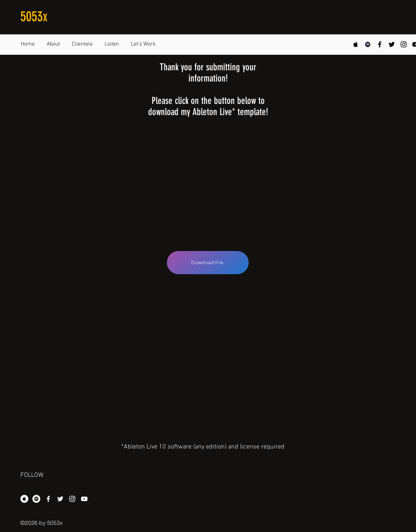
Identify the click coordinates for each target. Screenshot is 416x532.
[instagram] (404, 44)
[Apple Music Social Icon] (356, 44)
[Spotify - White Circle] (36, 499)
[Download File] (208, 263)
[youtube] (84, 499)
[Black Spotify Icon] (368, 44)
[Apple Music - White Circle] (24, 499)
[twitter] (392, 44)
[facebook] (380, 44)
